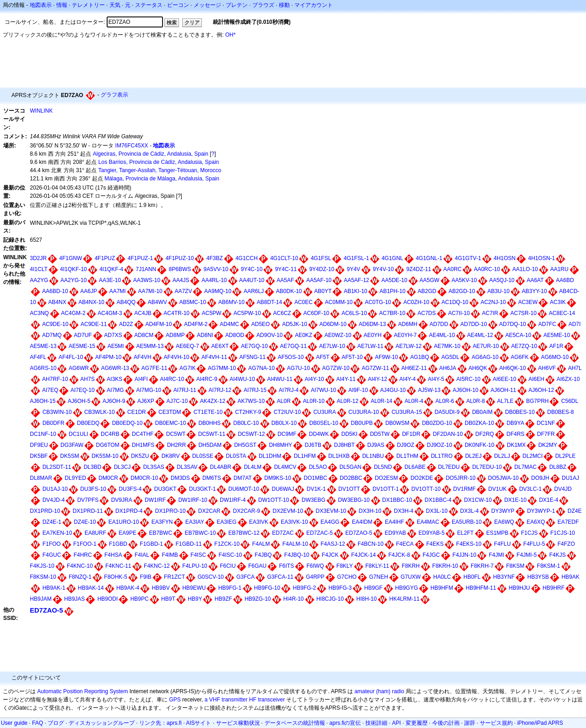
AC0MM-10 (339, 302)
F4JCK (330, 555)
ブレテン (237, 5)
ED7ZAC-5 (320, 533)
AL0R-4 (414, 401)
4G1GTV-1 (468, 258)
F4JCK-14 (364, 555)
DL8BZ (558, 467)
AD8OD (235, 335)
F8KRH (410, 566)
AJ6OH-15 (43, 401)
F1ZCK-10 (227, 544)
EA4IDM (362, 522)
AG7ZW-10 (336, 368)
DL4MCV (285, 467)
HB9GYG (407, 588)
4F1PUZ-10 (179, 258)
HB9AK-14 (91, 588)
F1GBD (118, 544)
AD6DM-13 (372, 324)
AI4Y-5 (436, 379)
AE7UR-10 (486, 346)
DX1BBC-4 (438, 500)
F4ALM (261, 544)
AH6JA (448, 368)
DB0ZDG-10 (437, 423)
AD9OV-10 (269, 335)
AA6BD (565, 280)
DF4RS (515, 434)
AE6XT (220, 346)
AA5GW (429, 280)
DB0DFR (54, 423)
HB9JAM (41, 599)
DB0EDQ (88, 423)
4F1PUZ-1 (140, 258)
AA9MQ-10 (218, 291)
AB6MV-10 (231, 302)
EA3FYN (162, 522)
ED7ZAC (283, 533)
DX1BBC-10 (397, 500)
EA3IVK (259, 522)
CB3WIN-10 (57, 412)
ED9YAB (395, 533)
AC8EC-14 (562, 313)
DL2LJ (502, 456)
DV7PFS (88, 500)
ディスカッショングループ (102, 723)
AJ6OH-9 (114, 401)
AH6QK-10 (513, 368)
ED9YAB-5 (431, 533)
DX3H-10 (370, 511)
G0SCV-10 (210, 577)
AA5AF (285, 280)
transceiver (271, 700)
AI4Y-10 (315, 379)
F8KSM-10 (43, 577)
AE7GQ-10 (254, 346)
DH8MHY (280, 445)
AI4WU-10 (242, 379)
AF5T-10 (352, 357)
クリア (192, 22)
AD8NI (205, 335)
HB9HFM (442, 588)
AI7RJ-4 (289, 390)
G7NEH (378, 577)
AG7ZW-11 (375, 368)
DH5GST (245, 445)
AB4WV (157, 302)
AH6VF (547, 368)
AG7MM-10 (222, 368)
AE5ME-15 (82, 346)
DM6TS (212, 478)
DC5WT (176, 434)
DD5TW (380, 434)
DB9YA (515, 423)
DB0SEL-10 (324, 423)
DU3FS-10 (93, 489)
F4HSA (113, 555)
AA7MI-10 (150, 291)
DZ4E (575, 511)
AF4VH (143, 357)
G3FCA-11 (280, 577)
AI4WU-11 (279, 379)
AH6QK (478, 368)
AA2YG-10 (73, 280)
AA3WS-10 (147, 280)
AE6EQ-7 (187, 346)
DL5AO (318, 467)
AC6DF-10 (317, 313)
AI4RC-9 (207, 379)
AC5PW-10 (247, 313)
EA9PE (128, 533)
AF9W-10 (386, 357)
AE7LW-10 (332, 346)
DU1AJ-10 (55, 489)
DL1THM (407, 456)
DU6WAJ (283, 489)
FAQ (38, 723)
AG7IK (187, 368)
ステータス (149, 5)
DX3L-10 (437, 511)
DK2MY (548, 445)
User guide (14, 723)
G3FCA (245, 577)
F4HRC (83, 555)
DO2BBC (351, 478)
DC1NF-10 (43, 434)
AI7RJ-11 (185, 390)
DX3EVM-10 (331, 511)
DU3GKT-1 (203, 489)
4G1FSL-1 (356, 258)
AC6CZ (282, 313)
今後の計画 (446, 723)
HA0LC (442, 577)
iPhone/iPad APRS (540, 723)
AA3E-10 (110, 280)
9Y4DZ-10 (322, 269)
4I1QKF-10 (73, 269)
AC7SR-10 (524, 313)
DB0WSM (398, 423)
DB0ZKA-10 (479, 423)
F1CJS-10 (563, 533)
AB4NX (57, 302)
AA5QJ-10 (502, 280)
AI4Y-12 (377, 379)
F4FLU (502, 544)
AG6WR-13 (115, 368)
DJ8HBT (344, 445)
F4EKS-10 (469, 544)
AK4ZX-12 (213, 401)
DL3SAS (154, 467)
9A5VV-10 (216, 269)
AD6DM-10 (333, 324)
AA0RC (452, 269)
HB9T (168, 599)
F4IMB (170, 555)
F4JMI (496, 555)
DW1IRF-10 (193, 500)
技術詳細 (376, 723)
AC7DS (427, 313)
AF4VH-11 (214, 357)
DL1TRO (442, 456)
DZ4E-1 (52, 522)
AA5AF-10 (319, 280)
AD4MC (229, 324)
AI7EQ (50, 390)
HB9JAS (74, 599)
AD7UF (83, 335)
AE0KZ (304, 335)
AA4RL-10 (214, 280)
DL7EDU (449, 467)
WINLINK (41, 111)
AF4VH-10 (176, 357)
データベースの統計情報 (295, 723)
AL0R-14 (382, 401)
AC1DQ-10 (455, 302)
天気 (115, 5)
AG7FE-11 (155, 368)
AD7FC (547, 324)
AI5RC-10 (469, 379)
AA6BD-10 (55, 291)
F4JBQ (263, 555)
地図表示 (41, 5)
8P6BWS (180, 269)
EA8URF (95, 533)
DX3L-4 (469, 511)
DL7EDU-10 (487, 467)
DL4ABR (221, 467)
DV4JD (563, 489)
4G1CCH (247, 258)
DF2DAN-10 (448, 434)
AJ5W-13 (429, 390)
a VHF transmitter (226, 700)
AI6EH (536, 379)
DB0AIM (482, 412)
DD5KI (350, 434)
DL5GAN (350, 467)
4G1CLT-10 (284, 258)
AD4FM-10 (158, 324)
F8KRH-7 (482, 566)
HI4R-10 (294, 599)
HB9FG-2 (305, 588)
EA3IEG (226, 522)
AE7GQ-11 (294, 346)
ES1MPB (497, 533)
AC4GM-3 (110, 313)
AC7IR (490, 313)
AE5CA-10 (518, 335)
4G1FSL (321, 258)
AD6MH (408, 324)
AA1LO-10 (525, 269)
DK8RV (171, 456)
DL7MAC (526, 467)
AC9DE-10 (55, 324)
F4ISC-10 (230, 555)
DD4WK (319, 434)
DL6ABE (415, 467)
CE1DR (137, 412)
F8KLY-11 (377, 566)
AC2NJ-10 (493, 302)
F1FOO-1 (85, 544)
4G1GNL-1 (429, 258)
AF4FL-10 (71, 357)
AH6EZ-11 (414, 368)
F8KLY (345, 566)
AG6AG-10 (485, 357)
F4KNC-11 (118, 566)
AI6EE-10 (504, 379)
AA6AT (535, 280)
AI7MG (115, 390)
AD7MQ (52, 335)
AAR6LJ (254, 291)
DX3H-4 (404, 511)
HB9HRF (553, 588)
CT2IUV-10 (287, 412)
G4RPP (315, 577)
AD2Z (126, 324)
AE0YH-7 (405, 335)
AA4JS (181, 280)
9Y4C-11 (286, 269)
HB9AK (570, 577)
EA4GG (330, 522)
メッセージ (207, 5)
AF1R (556, 346)
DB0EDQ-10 (128, 423)
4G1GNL (392, 258)
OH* (231, 35)
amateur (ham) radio (379, 691)
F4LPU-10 (195, 566)
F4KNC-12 (157, 566)
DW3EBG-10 (354, 500)
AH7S (87, 379)
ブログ (56, 723)
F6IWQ (315, 566)
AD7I (575, 324)
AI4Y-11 (346, 379)
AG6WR (79, 368)
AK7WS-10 (251, 401)
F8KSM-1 (549, 566)
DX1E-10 (515, 500)
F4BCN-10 (371, 544)
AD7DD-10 (474, 324)
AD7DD (439, 324)
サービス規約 (496, 723)
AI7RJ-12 (220, 390)
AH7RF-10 (55, 379)
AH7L (575, 368)
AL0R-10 (314, 401)
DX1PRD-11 (88, 511)
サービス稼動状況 (238, 723)
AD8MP (175, 335)
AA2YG (39, 280)
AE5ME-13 (43, 346)
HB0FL (472, 577)
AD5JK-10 (295, 324)
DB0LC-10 (246, 423)
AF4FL (38, 357)
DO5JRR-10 (460, 478)
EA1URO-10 (124, 522)
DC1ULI (79, 434)
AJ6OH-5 (79, 401)
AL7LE (505, 401)
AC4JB (143, 313)
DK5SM (69, 456)
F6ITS (287, 566)
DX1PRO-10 (171, 511)
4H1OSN (505, 258)
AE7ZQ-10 (524, 346)
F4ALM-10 (295, 544)
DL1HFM (305, 456)
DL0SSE (203, 456)
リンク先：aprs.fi (160, 723)
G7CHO (347, 577)
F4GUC (52, 555)
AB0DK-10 (289, 291)
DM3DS (180, 478)
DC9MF (287, 434)
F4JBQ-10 (297, 555)
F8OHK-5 (116, 577)
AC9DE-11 (94, 324)
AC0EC (304, 302)
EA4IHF (395, 522)
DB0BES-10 (520, 412)
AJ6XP (146, 401)
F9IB (145, 577)
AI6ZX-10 (568, 379)
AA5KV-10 (464, 280)
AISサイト (198, 723)
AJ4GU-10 (393, 390)
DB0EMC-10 (171, 423)
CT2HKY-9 (248, 412)
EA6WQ (504, 522)
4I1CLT (38, 269)
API (396, 723)
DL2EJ (473, 456)
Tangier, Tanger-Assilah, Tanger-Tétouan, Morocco (160, 170)
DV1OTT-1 (386, 489)
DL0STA (236, 456)
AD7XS (113, 335)
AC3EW (528, 302)
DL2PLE (566, 456)
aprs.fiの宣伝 (345, 723)
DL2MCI (532, 456)
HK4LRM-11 (404, 599)
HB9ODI (108, 599)
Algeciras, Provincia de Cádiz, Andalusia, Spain (151, 154)
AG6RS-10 (43, 368)
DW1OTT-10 (274, 500)
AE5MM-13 (150, 346)
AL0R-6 (445, 401)
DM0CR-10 (144, 478)
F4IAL (142, 555)
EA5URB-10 (467, 522)
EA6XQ (536, 522)
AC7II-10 (459, 313)
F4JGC (431, 555)
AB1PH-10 (393, 291)
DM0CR (108, 478)
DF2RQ (485, 434)
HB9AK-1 (54, 588)
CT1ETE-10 (208, 412)
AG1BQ (420, 357)
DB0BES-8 (560, 412)
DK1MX (516, 445)
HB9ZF (223, 599)
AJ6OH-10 (466, 390)
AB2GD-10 (462, 291)
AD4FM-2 (196, 324)
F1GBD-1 (151, 544)
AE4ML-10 (442, 335)
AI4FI (141, 379)
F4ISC (198, 555)
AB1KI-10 (355, 291)
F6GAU (257, 566)
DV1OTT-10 (426, 489)
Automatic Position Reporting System (82, 691)
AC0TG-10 (378, 302)
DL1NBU (373, 456)
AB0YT (323, 291)
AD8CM (144, 335)
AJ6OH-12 (541, 390)
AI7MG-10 (149, 390)
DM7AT (243, 478)
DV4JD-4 (54, 500)
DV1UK (498, 489)
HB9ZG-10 (258, 599)
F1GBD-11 (188, 544)
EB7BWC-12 (244, 533)
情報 (62, 5)
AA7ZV (183, 291)
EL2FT (466, 533)
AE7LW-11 (370, 346)
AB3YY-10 (534, 291)
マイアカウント (314, 5)
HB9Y (195, 599)
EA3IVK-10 (294, 522)
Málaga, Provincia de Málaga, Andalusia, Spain (162, 179)
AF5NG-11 (252, 357)
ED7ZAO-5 (359, 533)
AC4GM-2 (73, 313)
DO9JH (540, 478)
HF (253, 700)
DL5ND (383, 467)
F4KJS (558, 555)
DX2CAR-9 (247, 511)
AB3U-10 (498, 291)
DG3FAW (72, 445)
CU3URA (324, 412)
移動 (284, 5)
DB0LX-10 (284, 423)
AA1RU (559, 269)
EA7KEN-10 (57, 533)
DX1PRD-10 (45, 511)
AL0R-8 (475, 401)
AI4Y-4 (407, 379)
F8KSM (515, 566)
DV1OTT (349, 489)
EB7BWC (160, 533)
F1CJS (529, 533)
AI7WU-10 (323, 390)
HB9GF (374, 588)
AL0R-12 (348, 401)
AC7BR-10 (392, 313)
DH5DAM (210, 445)
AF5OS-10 (291, 357)
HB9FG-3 (340, 588)
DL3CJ (122, 467)
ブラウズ (263, 5)
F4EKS (435, 544)
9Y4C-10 (252, 269)
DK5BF (39, 456)
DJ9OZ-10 (439, 445)
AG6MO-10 (555, 357)
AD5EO (261, 324)
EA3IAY (195, 522)
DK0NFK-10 (480, 445)
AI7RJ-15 (255, 390)
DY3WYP (503, 511)
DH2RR (176, 445)
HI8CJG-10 (330, 599)
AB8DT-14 (269, 302)
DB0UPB (362, 423)
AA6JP (89, 291)
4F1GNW (71, 258)
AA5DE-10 (394, 280)
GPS (175, 700)
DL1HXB (339, 456)
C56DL (570, 401)
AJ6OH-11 (503, 390)
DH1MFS (143, 445)
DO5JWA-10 (503, 478)
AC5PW (212, 313)
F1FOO (52, 544)
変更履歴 (417, 723)
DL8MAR (41, 478)
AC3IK (558, 302)
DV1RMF (464, 489)
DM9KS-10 (278, 478)
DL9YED (75, 478)
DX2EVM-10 (288, 511)
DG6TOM (108, 445)
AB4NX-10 (91, 302)
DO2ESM (387, 478)
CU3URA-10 (364, 412)
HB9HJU (519, 588)
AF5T (323, 357)
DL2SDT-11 (57, 467)
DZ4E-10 (85, 522)
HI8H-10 (366, 599)
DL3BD (93, 467)
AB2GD (427, 291)
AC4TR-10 (176, 313)
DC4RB (110, 434)
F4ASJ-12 (333, 544)
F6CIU (228, 566)
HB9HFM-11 (481, 588)
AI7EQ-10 (83, 390)
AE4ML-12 (480, 335)
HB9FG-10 (267, 588)
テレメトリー (88, 5)
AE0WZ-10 (338, 335)
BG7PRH (537, 401)
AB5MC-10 (193, 302)
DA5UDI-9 (447, 412)
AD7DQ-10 (513, 324)
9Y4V (353, 269)
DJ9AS (376, 445)
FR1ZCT (174, 577)
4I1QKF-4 (111, 269)
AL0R (284, 401)
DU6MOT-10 (244, 489)
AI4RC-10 (172, 379)
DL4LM (253, 467)
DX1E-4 (548, 500)
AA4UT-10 (252, 280)
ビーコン (178, 5)
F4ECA (405, 544)
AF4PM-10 (108, 357)
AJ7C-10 (177, 401)
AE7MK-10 (447, 346)
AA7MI (118, 291)
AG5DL (450, 357)
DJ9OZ (406, 445)
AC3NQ (39, 313)
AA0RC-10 (487, 269)
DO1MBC (315, 478)
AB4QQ (126, 302)
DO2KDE (422, 478)
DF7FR (546, 434)
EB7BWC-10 (200, 533)
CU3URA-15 (407, 412)
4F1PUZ (105, 258)
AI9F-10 (358, 390)
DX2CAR (209, 511)
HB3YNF (504, 577)
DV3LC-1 (530, 489)
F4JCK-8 (399, 555)
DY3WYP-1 (541, 511)
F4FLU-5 (534, 544)
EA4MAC (428, 522)
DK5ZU (140, 456)
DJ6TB (313, 445)
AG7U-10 (298, 368)
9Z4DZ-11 (419, 269)
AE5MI (116, 346)
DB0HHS (209, 423)
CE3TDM (170, 412)
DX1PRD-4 (129, 511)
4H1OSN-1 (542, 258)
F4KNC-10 (80, 566)
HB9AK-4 (128, 588)
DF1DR (411, 434)
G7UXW (411, 577)
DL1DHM (270, 456)
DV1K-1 (316, 489)
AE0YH (372, 335)
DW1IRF (155, 500)
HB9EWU (194, 588)
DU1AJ (570, 478)
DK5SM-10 (105, 456)
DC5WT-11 (212, 434)
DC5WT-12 (251, 434)
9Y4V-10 (383, 269)
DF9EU (39, 445)
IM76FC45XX (132, 146)
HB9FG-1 (230, 588)
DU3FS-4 (130, 489)
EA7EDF (568, 522)
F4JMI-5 (526, 555)
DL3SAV (187, 467)
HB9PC (140, 599)
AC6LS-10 (354, 313)
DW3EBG (314, 500)
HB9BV (160, 588)
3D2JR (38, 258)
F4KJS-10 (42, 566)
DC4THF (143, 434)
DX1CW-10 (478, 500)
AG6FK (520, 357)
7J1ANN (146, 269)
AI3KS (114, 379)
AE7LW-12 (409, 346)
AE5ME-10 (557, 335)
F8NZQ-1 (80, 577)
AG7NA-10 (261, 368)
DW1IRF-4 (233, 500)
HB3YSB (538, 577)
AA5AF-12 (356, 280)
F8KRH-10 (445, 566)
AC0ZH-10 (416, 302)
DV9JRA (122, 500)
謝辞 (470, 723)
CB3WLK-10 (100, 412)
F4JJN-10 (464, 555)
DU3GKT (165, 489)
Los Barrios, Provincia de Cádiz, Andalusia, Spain (159, 162)
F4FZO (566, 544)
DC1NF (546, 423)
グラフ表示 (114, 95)
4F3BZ (215, 258)
